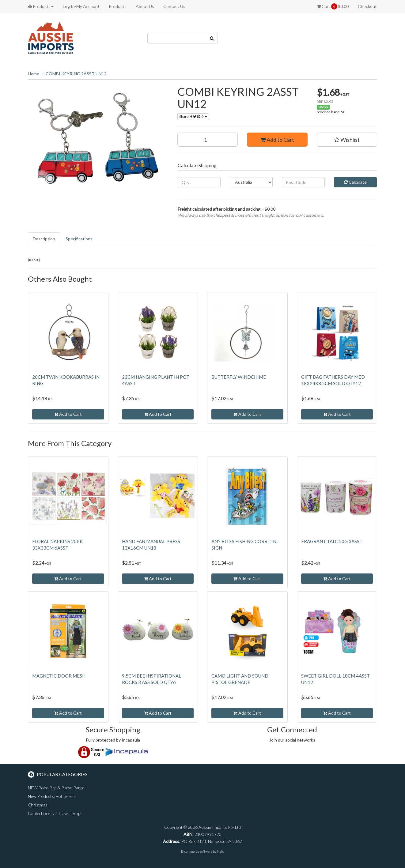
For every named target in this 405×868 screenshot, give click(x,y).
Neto (220, 851)
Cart (333, 6)
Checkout (367, 6)
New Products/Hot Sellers (52, 796)
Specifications (79, 239)
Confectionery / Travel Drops (55, 813)
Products (41, 6)
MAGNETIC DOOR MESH (59, 676)
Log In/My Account (81, 6)
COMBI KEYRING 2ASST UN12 (76, 74)
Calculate (355, 182)
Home (34, 74)
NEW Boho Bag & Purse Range (56, 788)
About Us (145, 6)
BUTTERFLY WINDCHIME (239, 377)
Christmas (38, 805)
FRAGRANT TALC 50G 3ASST (332, 541)
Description (44, 239)
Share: (193, 116)
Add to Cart (277, 140)
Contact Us (174, 6)
